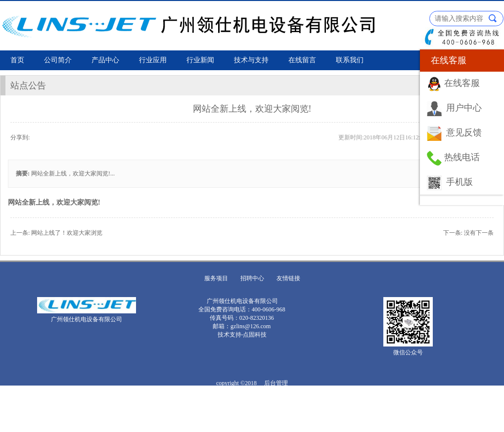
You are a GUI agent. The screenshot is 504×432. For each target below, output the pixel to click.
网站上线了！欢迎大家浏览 (67, 233)
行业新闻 (200, 60)
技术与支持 (251, 60)
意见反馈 (464, 132)
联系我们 (350, 60)
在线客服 (462, 83)
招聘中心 (252, 278)
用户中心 (464, 108)
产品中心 (105, 60)
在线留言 (302, 60)
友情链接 (288, 278)
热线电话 (462, 157)
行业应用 (153, 60)
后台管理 (276, 383)
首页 (17, 60)
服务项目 (216, 278)
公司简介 (58, 60)
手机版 (459, 182)
